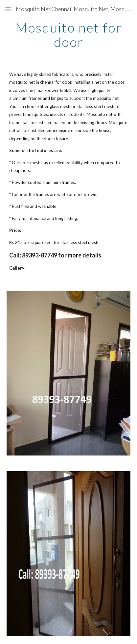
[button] (8, 9)
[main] (68, 35)
